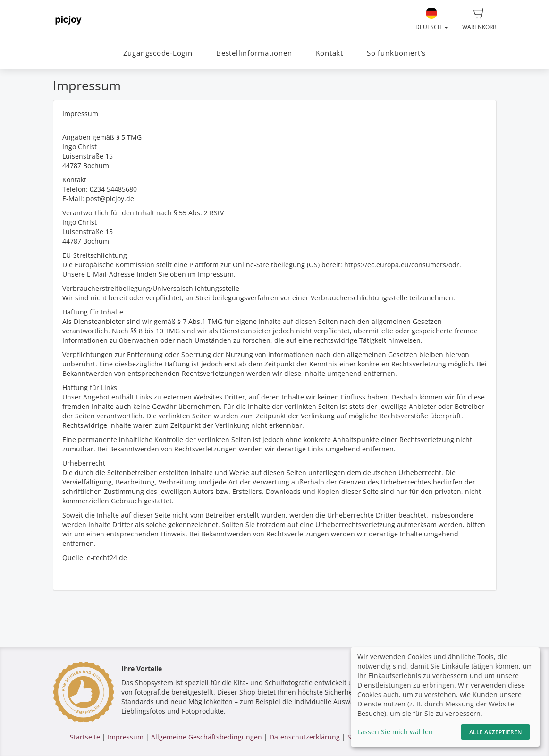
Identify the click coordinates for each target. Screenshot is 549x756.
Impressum (126, 737)
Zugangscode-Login (158, 53)
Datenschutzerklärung (305, 737)
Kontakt (329, 53)
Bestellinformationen (254, 53)
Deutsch (432, 19)
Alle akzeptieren (495, 732)
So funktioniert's (396, 53)
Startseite (85, 737)
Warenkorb (479, 19)
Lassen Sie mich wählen (395, 732)
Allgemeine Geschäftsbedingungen (207, 737)
